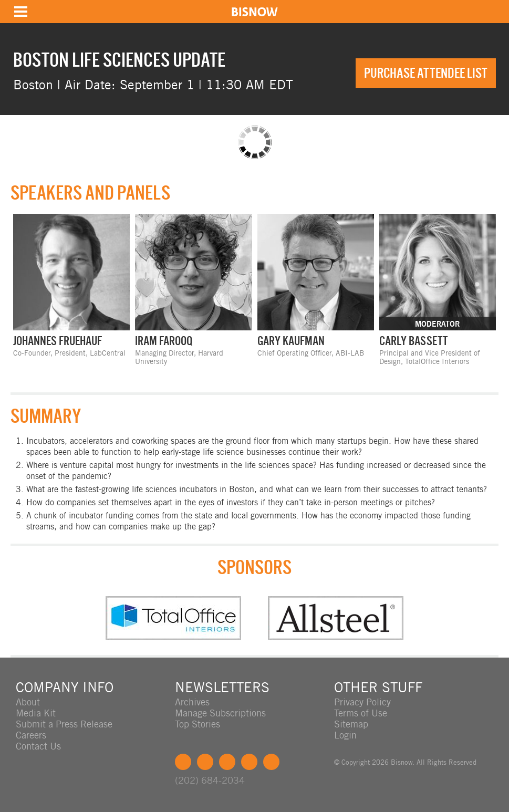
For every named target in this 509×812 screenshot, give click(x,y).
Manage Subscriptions (220, 713)
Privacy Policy (362, 702)
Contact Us (38, 746)
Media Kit (36, 713)
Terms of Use (361, 713)
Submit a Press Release (64, 724)
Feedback (271, 762)
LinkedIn (227, 762)
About (28, 702)
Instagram (249, 762)
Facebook (183, 762)
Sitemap (351, 724)
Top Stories (198, 724)
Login (345, 735)
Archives (192, 702)
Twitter (205, 762)
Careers (31, 735)
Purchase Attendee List (426, 73)
